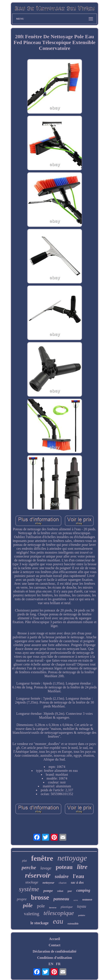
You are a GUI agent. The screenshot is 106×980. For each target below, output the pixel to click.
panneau (61, 899)
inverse (53, 907)
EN (51, 964)
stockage (32, 882)
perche (29, 867)
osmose (87, 899)
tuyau (82, 906)
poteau (64, 867)
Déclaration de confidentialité (55, 951)
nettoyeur (48, 883)
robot (60, 891)
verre (76, 900)
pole (41, 906)
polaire (82, 915)
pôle (28, 905)
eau (58, 921)
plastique (67, 907)
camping (83, 890)
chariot (63, 883)
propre (22, 899)
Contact (54, 945)
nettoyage (72, 858)
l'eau (78, 876)
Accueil (55, 939)
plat (24, 861)
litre (82, 867)
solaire (62, 876)
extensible (73, 924)
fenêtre (42, 858)
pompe (48, 891)
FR (58, 964)
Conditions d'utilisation (55, 958)
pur (70, 891)
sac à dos (77, 882)
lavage (46, 868)
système (29, 889)
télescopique (59, 913)
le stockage (40, 923)
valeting (32, 914)
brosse (40, 897)
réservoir (38, 875)
